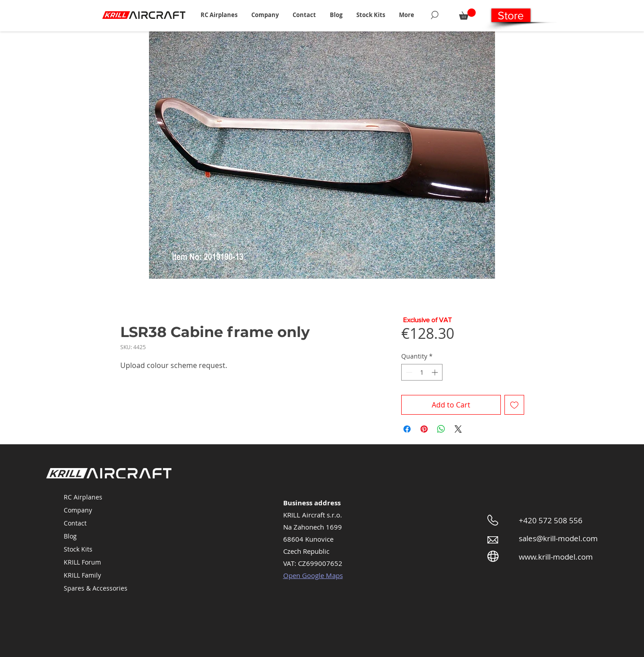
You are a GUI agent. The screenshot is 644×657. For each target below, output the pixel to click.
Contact (75, 523)
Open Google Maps (313, 575)
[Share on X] (458, 429)
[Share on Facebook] (407, 429)
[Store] (511, 15)
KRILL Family (82, 575)
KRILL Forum (82, 562)
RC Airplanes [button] (83, 497)
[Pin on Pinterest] (424, 429)
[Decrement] (408, 372)
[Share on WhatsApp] (441, 429)
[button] (219, 15)
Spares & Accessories (96, 588)
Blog (70, 536)
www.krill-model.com (556, 557)
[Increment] (436, 372)
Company (78, 510)
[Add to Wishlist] (514, 405)
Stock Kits (78, 549)
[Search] (435, 15)
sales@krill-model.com (558, 538)
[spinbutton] (422, 372)
